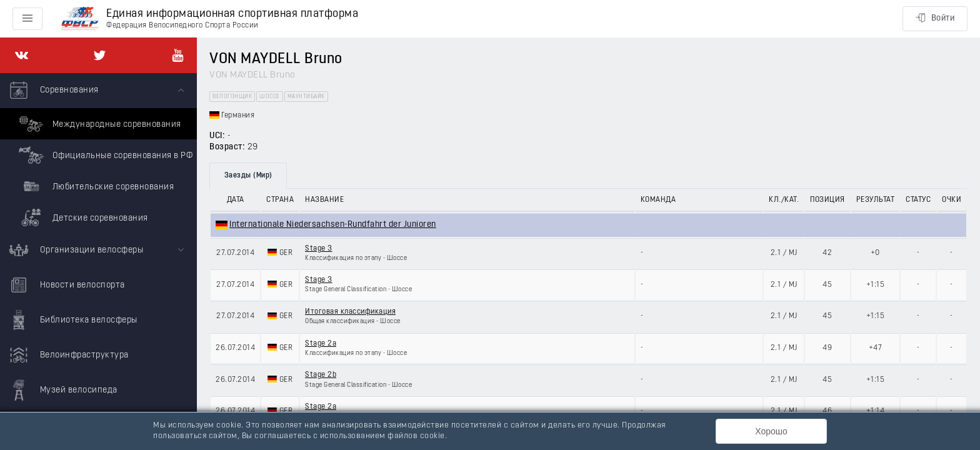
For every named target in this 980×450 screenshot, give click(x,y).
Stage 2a (321, 344)
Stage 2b (321, 375)
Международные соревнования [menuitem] (98, 124)
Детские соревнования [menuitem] (82, 217)
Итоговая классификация (350, 312)
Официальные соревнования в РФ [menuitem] (104, 155)
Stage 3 (319, 249)
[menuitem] (98, 153)
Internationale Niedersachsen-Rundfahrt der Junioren (333, 225)
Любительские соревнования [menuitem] (95, 186)
